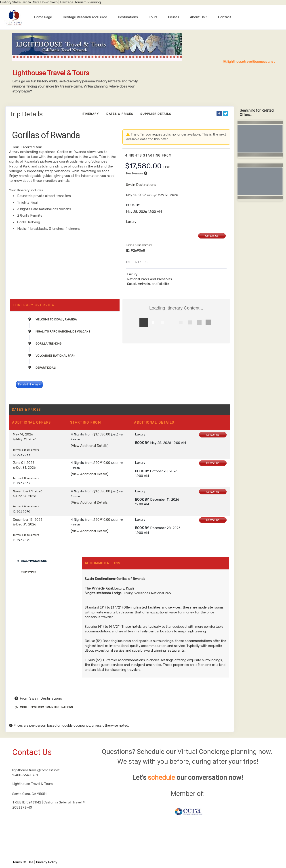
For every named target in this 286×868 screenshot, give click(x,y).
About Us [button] (197, 17)
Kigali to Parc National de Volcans (63, 332)
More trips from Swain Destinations (44, 707)
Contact (225, 17)
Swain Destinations (141, 185)
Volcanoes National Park (55, 356)
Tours (153, 17)
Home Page (43, 17)
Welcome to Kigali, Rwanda (56, 319)
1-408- (18, 775)
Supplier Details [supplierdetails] (156, 114)
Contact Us (212, 236)
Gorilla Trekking (49, 344)
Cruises (174, 17)
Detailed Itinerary (29, 385)
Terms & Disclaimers (139, 245)
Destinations (128, 17)
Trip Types (29, 572)
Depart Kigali (46, 368)
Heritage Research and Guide (85, 17)
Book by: (142, 443)
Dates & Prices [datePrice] (120, 114)
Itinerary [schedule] (90, 114)
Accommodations (34, 561)
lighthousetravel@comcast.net (36, 770)
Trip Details (26, 114)
